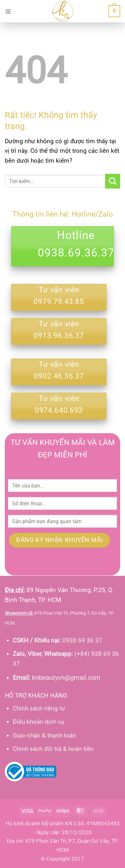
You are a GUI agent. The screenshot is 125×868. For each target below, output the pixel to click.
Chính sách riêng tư (39, 708)
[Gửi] (113, 181)
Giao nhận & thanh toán (44, 735)
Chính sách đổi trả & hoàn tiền (53, 749)
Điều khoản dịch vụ (38, 722)
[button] (8, 11)
